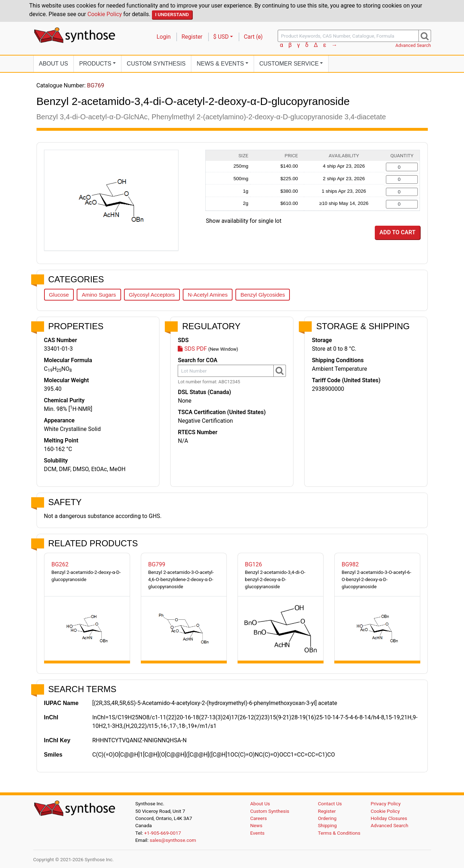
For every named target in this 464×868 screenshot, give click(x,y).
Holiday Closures (389, 818)
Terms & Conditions (339, 833)
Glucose (59, 295)
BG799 (157, 564)
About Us (54, 64)
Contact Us (330, 804)
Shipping (327, 825)
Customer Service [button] (289, 64)
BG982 (350, 564)
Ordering (327, 818)
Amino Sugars (99, 295)
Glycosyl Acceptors (152, 295)
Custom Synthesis (156, 64)
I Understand (172, 14)
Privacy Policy (386, 804)
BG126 (254, 564)
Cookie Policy (105, 14)
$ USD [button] (221, 37)
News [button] (220, 64)
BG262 (60, 564)
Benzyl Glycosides (263, 295)
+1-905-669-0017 (162, 833)
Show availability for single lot (244, 221)
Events (257, 833)
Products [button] (95, 64)
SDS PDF (192, 349)
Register (192, 37)
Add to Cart (397, 232)
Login (164, 37)
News (256, 825)
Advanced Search (413, 45)
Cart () (253, 37)
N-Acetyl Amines (208, 295)
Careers (259, 818)
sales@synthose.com (173, 840)
